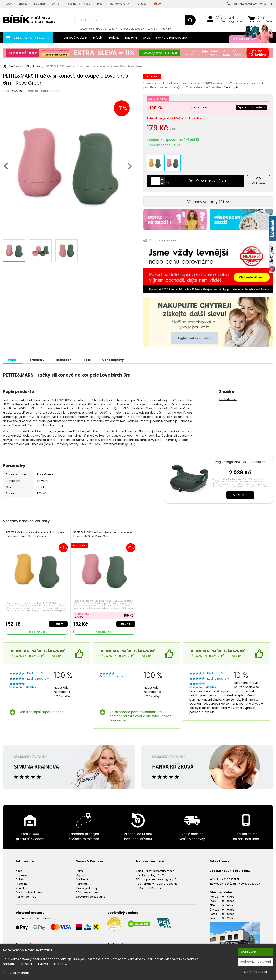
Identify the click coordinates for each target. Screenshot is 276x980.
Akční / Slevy (249, 39)
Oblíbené (82, 879)
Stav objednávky (120, 4)
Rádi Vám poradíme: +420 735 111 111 (250, 4)
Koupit (58, 624)
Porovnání (83, 884)
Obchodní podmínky (29, 892)
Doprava (40, 4)
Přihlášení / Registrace (229, 21)
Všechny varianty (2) (208, 202)
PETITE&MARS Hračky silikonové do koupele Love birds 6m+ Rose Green (103, 534)
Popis (12, 360)
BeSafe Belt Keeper (149, 888)
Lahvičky (153, 29)
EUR (158, 4)
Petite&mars (51, 91)
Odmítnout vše (256, 972)
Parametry (36, 360)
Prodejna (71, 4)
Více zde (240, 495)
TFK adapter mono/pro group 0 (156, 879)
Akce (9, 4)
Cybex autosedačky (133, 29)
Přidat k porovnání (160, 240)
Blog (100, 4)
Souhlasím (248, 952)
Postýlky (166, 29)
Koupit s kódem (251, 107)
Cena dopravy (113, 360)
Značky (23, 4)
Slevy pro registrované (171, 38)
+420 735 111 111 (231, 879)
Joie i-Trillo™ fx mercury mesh (155, 871)
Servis (55, 4)
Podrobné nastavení (256, 962)
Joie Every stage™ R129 (151, 875)
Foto (87, 360)
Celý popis (231, 87)
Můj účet (225, 18)
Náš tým (131, 38)
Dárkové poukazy (76, 38)
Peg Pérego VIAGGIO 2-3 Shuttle (240, 462)
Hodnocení (64, 360)
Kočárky (113, 29)
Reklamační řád (26, 897)
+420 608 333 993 (248, 884)
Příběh (98, 38)
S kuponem (82, 614)
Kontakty (142, 4)
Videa (87, 4)
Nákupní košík (265, 21)
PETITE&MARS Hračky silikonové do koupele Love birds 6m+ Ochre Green (35, 534)
